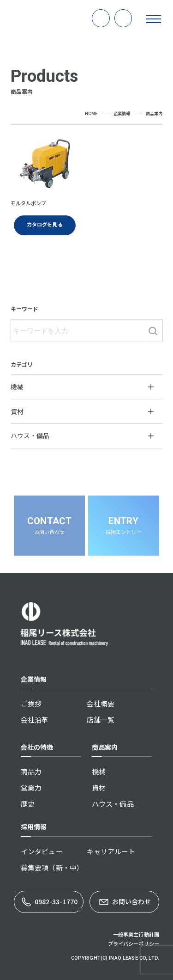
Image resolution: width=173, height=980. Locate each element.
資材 (99, 787)
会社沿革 (35, 720)
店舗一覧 (101, 720)
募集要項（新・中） (52, 867)
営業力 (31, 787)
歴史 (28, 804)
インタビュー (42, 851)
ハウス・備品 (113, 804)
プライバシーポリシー (134, 943)
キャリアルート (111, 851)
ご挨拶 (31, 703)
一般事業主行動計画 (136, 934)
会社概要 (101, 703)
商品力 (31, 771)
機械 (99, 771)
